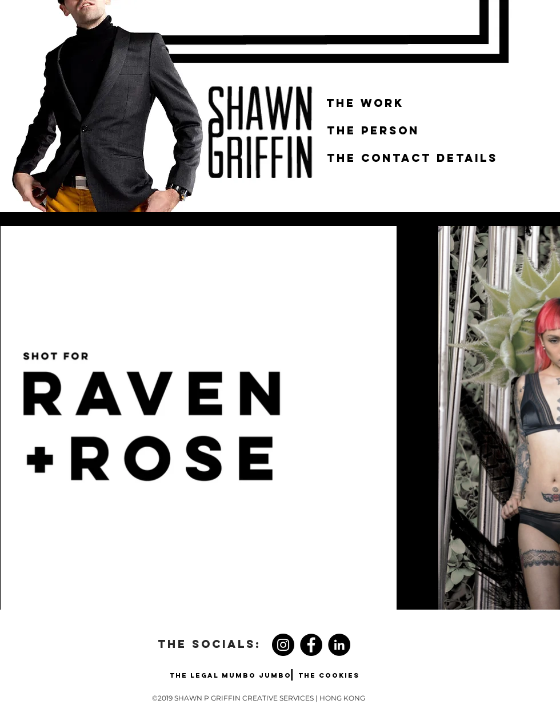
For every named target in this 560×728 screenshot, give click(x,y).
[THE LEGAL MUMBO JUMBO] (230, 675)
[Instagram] (283, 645)
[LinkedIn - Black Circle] (339, 645)
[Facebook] (311, 645)
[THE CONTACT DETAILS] (412, 158)
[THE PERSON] (373, 131)
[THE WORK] (365, 104)
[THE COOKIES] (329, 675)
